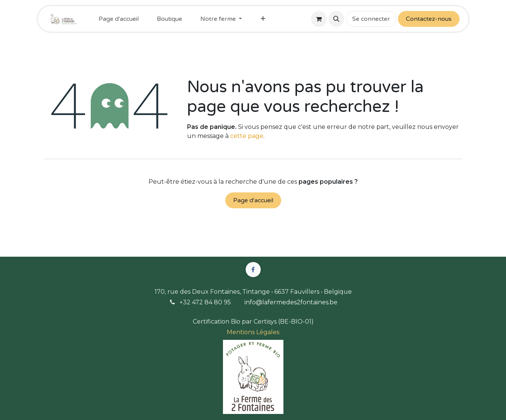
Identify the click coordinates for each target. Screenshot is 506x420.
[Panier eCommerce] (319, 19)
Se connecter (371, 19)
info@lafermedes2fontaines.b (289, 302)
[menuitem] (119, 19)
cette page (247, 136)
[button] (336, 19)
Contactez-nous (429, 19)
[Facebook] (253, 270)
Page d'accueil (253, 200)
